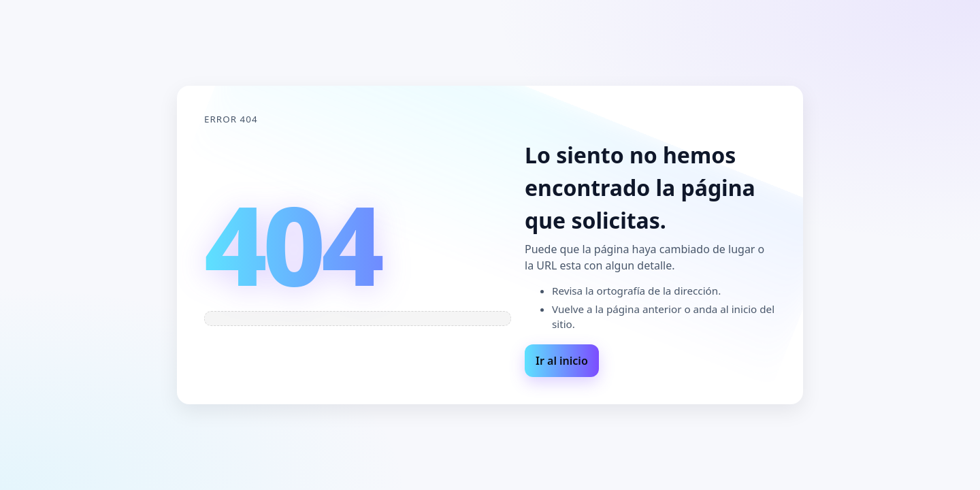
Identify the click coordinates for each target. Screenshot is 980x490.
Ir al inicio (562, 361)
